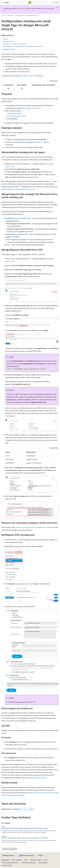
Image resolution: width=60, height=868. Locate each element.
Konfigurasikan (10, 234)
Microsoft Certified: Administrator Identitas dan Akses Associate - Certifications (25, 838)
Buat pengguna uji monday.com (18, 239)
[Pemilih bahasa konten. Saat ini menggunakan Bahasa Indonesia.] (8, 855)
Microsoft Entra (20, 15)
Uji (6, 245)
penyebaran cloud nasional (29, 76)
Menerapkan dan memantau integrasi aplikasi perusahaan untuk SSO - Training (25, 828)
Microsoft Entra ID (32, 15)
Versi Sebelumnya (17, 860)
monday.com (11, 399)
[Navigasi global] (2, 3)
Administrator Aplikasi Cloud (16, 116)
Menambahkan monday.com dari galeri (14, 44)
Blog (26, 860)
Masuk (57, 2)
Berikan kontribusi (36, 860)
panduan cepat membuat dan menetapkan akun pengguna (35, 527)
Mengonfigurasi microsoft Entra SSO (18, 218)
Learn (3, 15)
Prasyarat (6, 39)
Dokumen (10, 15)
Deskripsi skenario (8, 41)
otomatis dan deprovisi (36, 142)
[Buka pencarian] (52, 3)
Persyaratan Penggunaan (29, 863)
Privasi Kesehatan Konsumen (10, 863)
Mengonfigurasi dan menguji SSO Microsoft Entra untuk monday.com (23, 46)
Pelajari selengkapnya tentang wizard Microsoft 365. (19, 189)
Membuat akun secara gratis (31, 108)
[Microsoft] (30, 3)
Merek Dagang (43, 863)
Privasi (45, 860)
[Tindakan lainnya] (57, 15)
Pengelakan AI (6, 860)
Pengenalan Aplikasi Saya (37, 778)
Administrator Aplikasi (14, 113)
